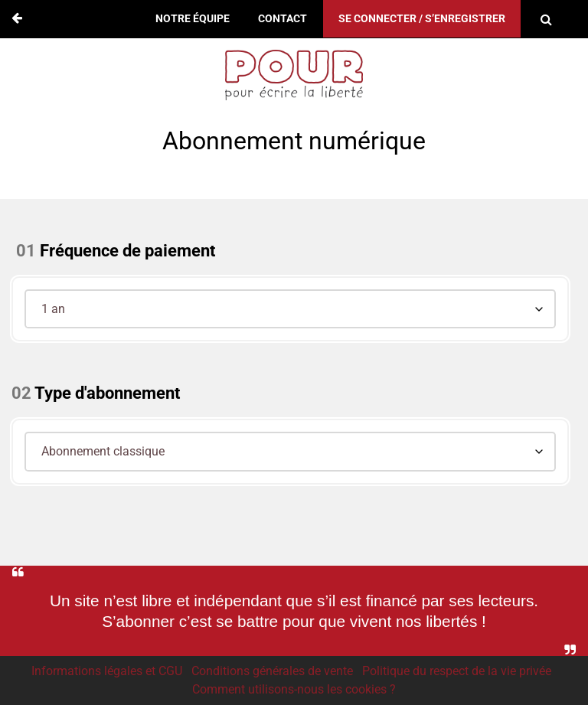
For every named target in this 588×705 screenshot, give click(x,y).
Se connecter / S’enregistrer (422, 19)
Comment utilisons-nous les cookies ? (294, 689)
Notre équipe (193, 19)
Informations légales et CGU (107, 671)
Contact (283, 19)
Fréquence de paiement (127, 251)
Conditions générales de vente (272, 671)
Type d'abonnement (107, 393)
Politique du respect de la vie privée (457, 671)
